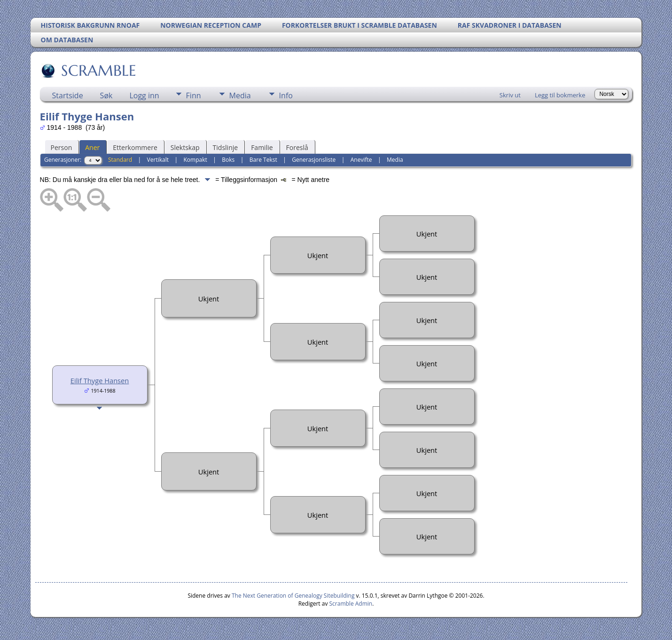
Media (240, 95)
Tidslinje (226, 147)
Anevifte (361, 160)
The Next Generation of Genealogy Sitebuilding (293, 596)
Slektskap (185, 147)
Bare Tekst (263, 160)
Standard (120, 160)
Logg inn (144, 95)
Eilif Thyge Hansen (100, 380)
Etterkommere (135, 147)
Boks (228, 160)
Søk (106, 95)
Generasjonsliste (314, 160)
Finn (194, 95)
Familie (262, 147)
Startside (68, 95)
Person (62, 147)
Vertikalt (158, 160)
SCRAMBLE (98, 71)
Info (286, 95)
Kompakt (195, 160)
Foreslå (297, 147)
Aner (92, 147)
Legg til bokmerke (560, 95)
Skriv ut (510, 95)
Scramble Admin (351, 604)
